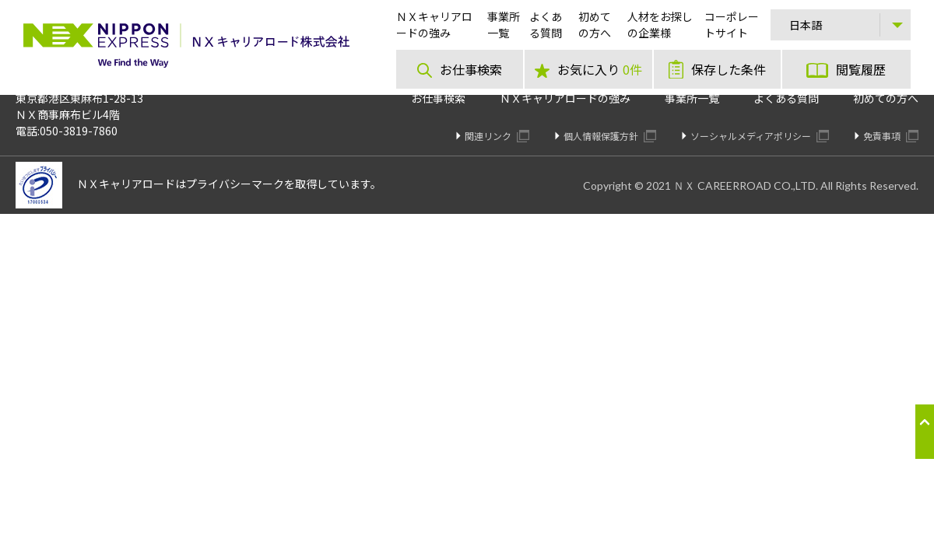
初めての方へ (886, 98)
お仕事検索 (438, 98)
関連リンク (497, 136)
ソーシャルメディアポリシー (760, 136)
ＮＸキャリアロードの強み (565, 98)
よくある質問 (786, 98)
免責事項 (891, 136)
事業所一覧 (692, 98)
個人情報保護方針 (610, 136)
